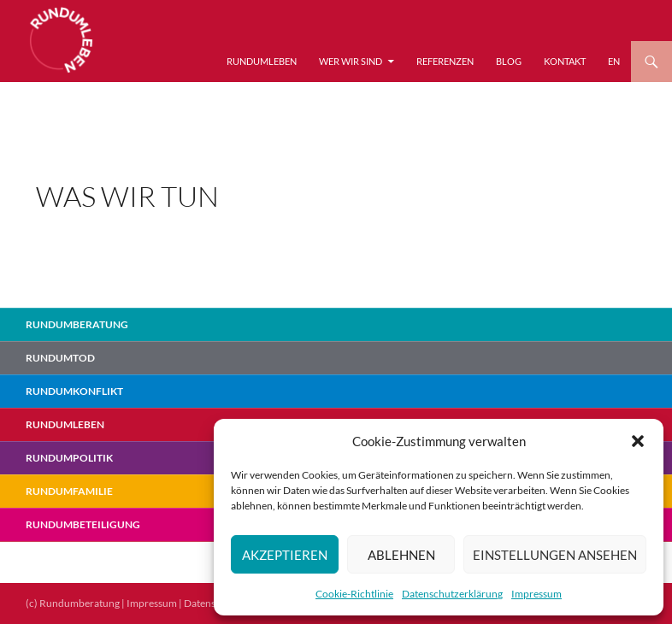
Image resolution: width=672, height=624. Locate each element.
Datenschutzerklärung (452, 594)
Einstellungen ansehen (555, 555)
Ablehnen (401, 555)
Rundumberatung (77, 324)
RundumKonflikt (74, 391)
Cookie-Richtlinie (354, 594)
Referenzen (445, 61)
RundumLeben (262, 61)
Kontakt (565, 61)
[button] (638, 441)
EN (614, 61)
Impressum (536, 594)
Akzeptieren (285, 555)
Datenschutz (212, 603)
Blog (509, 61)
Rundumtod (60, 358)
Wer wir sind (351, 61)
